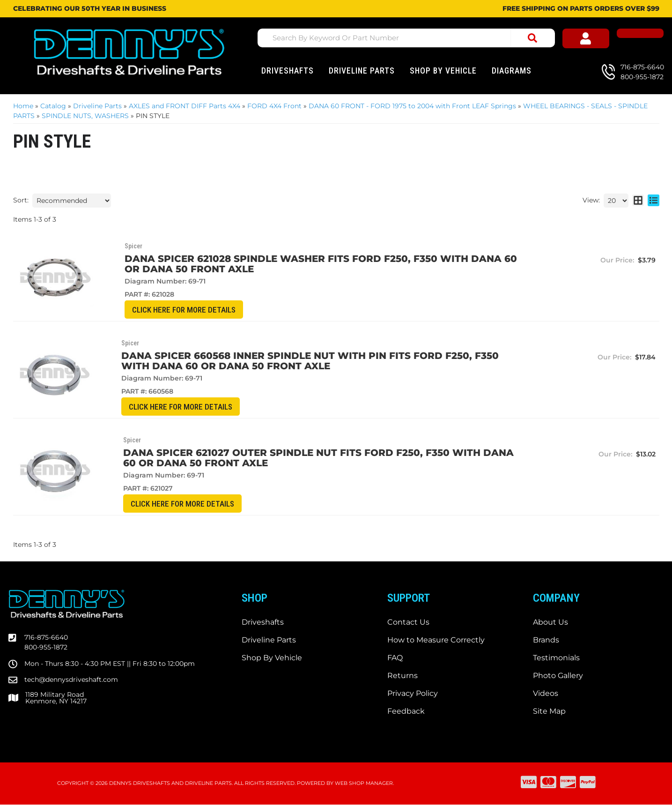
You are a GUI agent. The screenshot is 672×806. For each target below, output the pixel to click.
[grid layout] (638, 201)
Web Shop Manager (364, 785)
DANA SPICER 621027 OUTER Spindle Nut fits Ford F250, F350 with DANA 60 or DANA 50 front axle (297, 459)
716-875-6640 (46, 639)
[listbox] (72, 201)
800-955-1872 (46, 649)
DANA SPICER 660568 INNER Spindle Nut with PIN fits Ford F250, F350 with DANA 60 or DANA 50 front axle (298, 361)
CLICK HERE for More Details (156, 310)
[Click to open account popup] (603, 40)
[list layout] (654, 201)
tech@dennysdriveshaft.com (71, 681)
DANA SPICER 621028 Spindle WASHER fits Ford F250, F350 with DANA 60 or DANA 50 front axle (299, 264)
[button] (409, 38)
